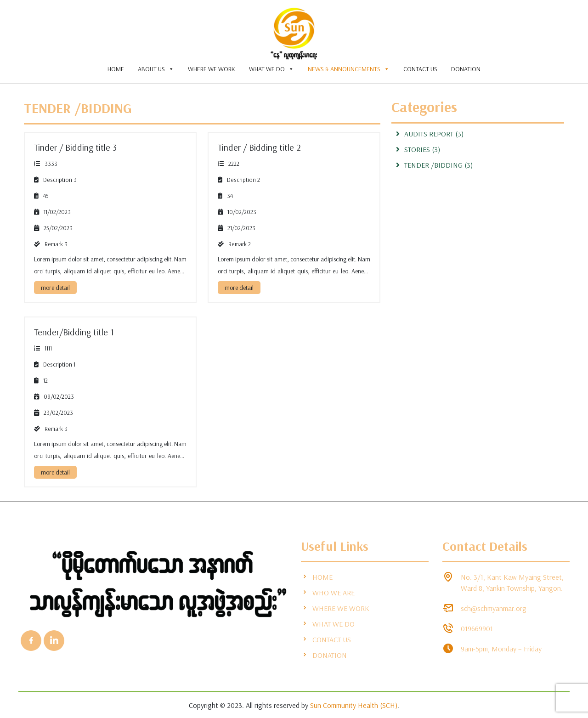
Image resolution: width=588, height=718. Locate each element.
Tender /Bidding (78, 108)
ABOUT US (156, 69)
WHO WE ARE (328, 593)
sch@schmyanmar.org (494, 608)
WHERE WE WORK (212, 69)
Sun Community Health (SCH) (354, 705)
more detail (55, 288)
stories (417, 149)
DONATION (466, 69)
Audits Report (429, 134)
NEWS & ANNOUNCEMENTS (349, 69)
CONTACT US (420, 69)
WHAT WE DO (271, 69)
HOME (116, 69)
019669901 (477, 628)
